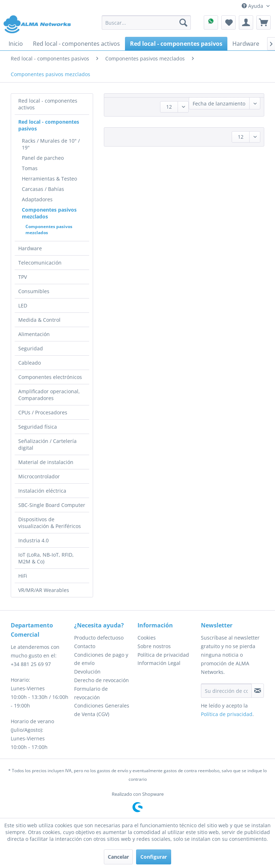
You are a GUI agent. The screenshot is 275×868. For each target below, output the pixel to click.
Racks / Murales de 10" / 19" (51, 144)
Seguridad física (38, 427)
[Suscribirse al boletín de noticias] (258, 691)
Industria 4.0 (33, 540)
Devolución (87, 672)
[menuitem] (146, 23)
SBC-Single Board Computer (52, 505)
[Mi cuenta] (246, 23)
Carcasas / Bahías (43, 189)
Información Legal (159, 663)
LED (23, 305)
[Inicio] (16, 44)
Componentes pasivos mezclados (49, 213)
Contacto (85, 646)
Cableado (30, 363)
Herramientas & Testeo (49, 179)
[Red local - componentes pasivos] (176, 44)
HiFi (23, 576)
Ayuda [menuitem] (253, 6)
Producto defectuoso (99, 638)
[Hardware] (246, 44)
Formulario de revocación (91, 693)
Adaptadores (37, 199)
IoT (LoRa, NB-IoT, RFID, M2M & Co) (46, 558)
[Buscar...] (146, 23)
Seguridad (31, 348)
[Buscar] (183, 23)
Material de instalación (46, 462)
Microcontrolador (39, 476)
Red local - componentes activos (48, 104)
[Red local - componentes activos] (76, 44)
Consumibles (34, 291)
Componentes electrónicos (50, 377)
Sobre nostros (154, 646)
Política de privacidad (163, 655)
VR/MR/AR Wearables (44, 590)
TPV (23, 277)
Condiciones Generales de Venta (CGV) (102, 710)
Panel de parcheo (43, 158)
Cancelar (118, 857)
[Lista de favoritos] (228, 23)
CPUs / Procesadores (43, 412)
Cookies (147, 638)
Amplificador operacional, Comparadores (49, 395)
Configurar (154, 857)
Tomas (30, 168)
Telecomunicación (40, 263)
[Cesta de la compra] (264, 23)
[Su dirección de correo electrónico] (226, 691)
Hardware (30, 248)
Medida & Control (39, 320)
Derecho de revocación (102, 680)
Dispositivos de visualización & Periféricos (50, 523)
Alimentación (34, 334)
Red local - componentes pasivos (49, 125)
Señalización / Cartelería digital (47, 444)
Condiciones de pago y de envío (101, 659)
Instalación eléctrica (42, 491)
